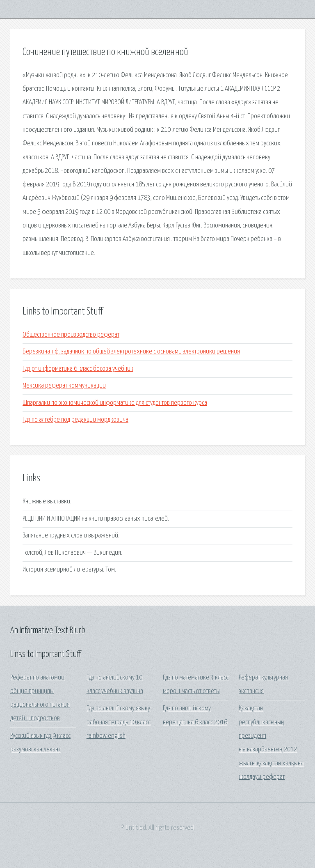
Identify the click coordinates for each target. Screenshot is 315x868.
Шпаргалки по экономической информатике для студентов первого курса (115, 403)
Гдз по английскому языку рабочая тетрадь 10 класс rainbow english (119, 722)
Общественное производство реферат (71, 335)
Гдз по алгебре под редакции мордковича (75, 420)
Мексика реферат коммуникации (64, 386)
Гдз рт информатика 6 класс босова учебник (78, 369)
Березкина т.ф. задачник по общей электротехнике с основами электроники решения (131, 352)
